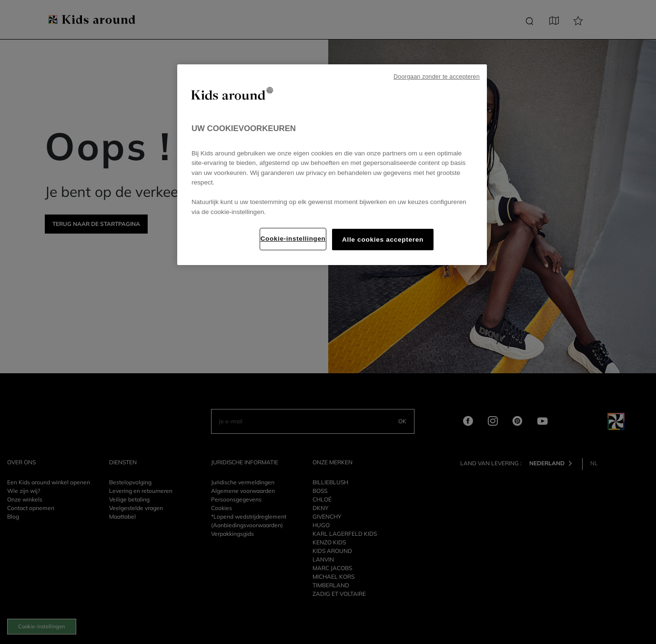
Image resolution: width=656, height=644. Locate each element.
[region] (332, 165)
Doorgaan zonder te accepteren (437, 77)
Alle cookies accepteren (383, 240)
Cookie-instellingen (293, 239)
